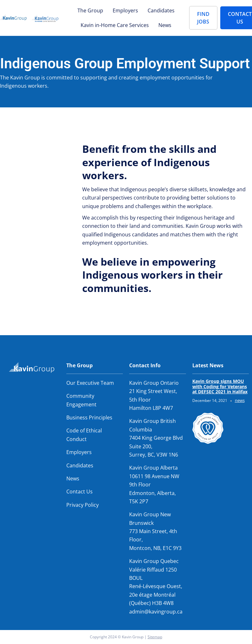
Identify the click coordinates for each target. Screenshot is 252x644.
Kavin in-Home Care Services (115, 25)
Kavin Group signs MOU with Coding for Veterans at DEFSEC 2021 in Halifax (220, 386)
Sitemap (155, 637)
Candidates (161, 10)
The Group (90, 10)
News (165, 25)
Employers (125, 10)
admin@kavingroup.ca (156, 612)
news (240, 400)
